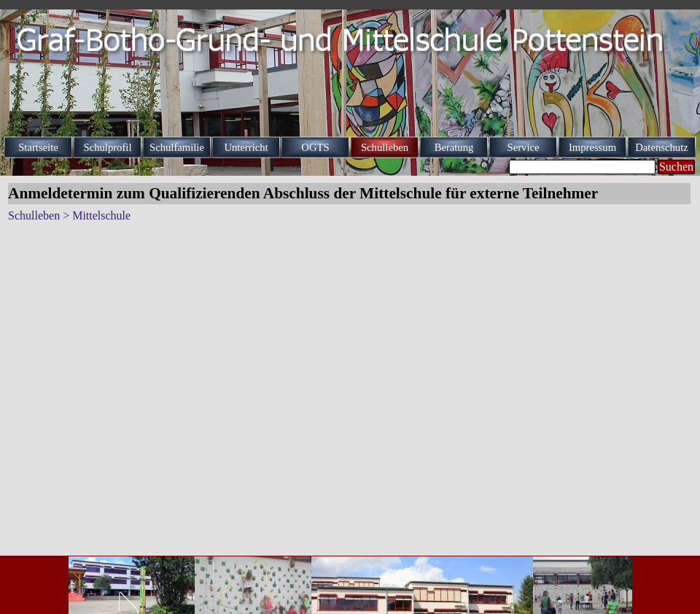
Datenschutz (661, 147)
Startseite (38, 147)
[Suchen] (582, 167)
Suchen (676, 167)
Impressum (592, 147)
